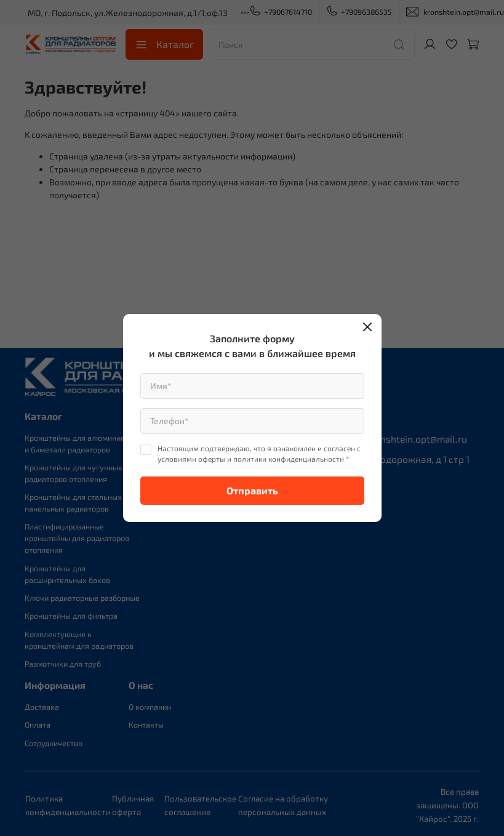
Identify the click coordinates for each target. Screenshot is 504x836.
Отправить (252, 490)
